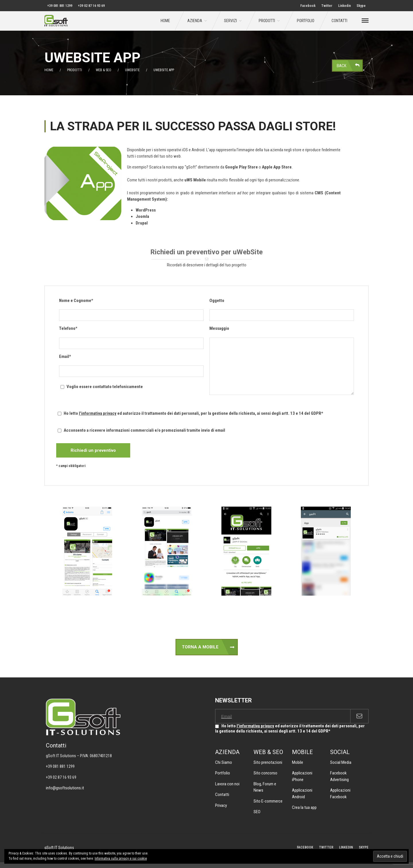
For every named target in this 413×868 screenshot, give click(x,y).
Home (165, 21)
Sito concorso (265, 773)
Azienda (195, 21)
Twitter (327, 6)
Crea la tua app (304, 807)
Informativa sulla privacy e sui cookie (121, 859)
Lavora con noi (227, 784)
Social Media (341, 762)
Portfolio (306, 21)
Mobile (298, 762)
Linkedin (344, 6)
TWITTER (326, 847)
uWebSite (132, 70)
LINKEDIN (346, 847)
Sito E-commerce (268, 801)
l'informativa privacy (98, 413)
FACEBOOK (305, 847)
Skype (361, 6)
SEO (257, 812)
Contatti (339, 21)
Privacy (221, 805)
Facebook (308, 6)
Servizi (230, 21)
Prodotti (267, 21)
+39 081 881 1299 (60, 6)
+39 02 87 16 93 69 (91, 6)
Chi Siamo (224, 762)
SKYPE (364, 847)
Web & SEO (104, 70)
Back (342, 65)
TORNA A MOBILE (200, 647)
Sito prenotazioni (268, 762)
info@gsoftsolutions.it (65, 788)
